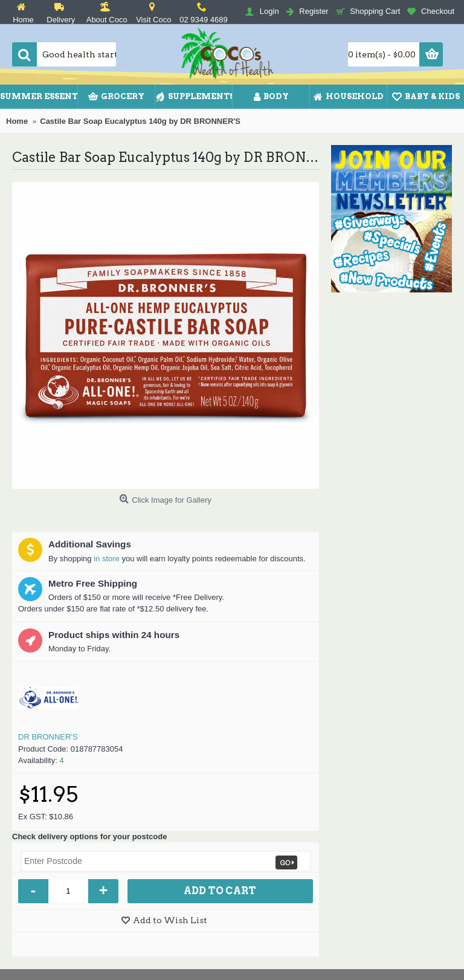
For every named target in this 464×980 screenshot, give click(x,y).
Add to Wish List (170, 920)
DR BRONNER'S (48, 737)
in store (107, 559)
